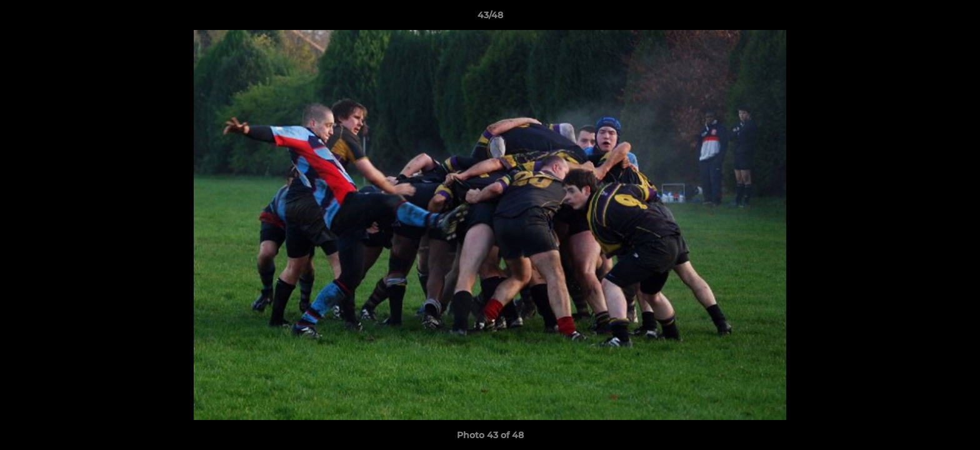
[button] (957, 18)
